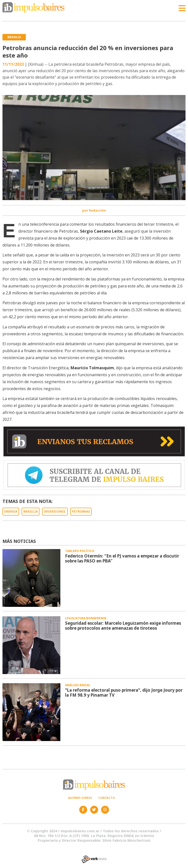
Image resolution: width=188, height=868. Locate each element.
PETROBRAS (81, 511)
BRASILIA (31, 511)
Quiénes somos (80, 798)
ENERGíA (11, 511)
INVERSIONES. (55, 511)
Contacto (107, 798)
